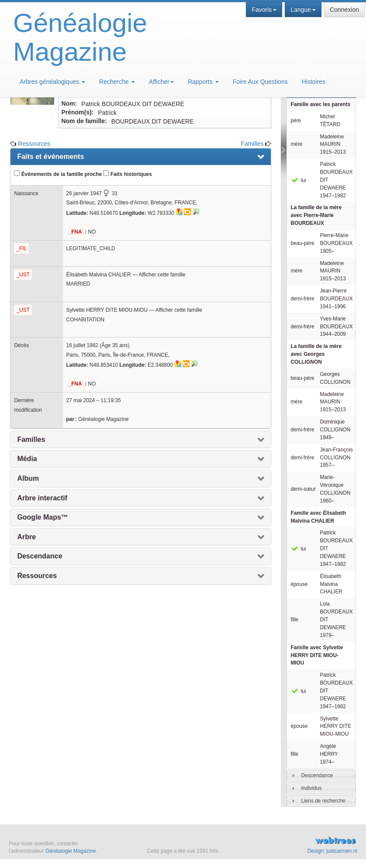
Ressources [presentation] (37, 576)
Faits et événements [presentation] (50, 157)
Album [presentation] (28, 478)
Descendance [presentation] (40, 556)
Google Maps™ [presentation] (42, 517)
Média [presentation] (27, 459)
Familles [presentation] (31, 439)
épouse (299, 584)
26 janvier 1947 (84, 193)
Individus (311, 788)
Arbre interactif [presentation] (42, 498)
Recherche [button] (117, 82)
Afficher (161, 82)
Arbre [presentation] (26, 537)
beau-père (302, 243)
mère (296, 144)
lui (298, 180)
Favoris (264, 10)
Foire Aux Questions (260, 82)
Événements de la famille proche (58, 174)
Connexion (344, 10)
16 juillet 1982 (82, 345)
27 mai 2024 (81, 400)
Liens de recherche (323, 801)
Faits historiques (127, 174)
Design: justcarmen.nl (332, 851)
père (296, 121)
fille (294, 620)
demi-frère (302, 299)
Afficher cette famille (162, 275)
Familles (252, 144)
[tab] (321, 776)
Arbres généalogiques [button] (52, 82)
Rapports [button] (203, 82)
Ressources (34, 144)
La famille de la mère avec (316, 215)
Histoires (314, 82)
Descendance (317, 775)
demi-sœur (303, 489)
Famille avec (318, 517)
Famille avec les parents (320, 104)
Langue (303, 10)
